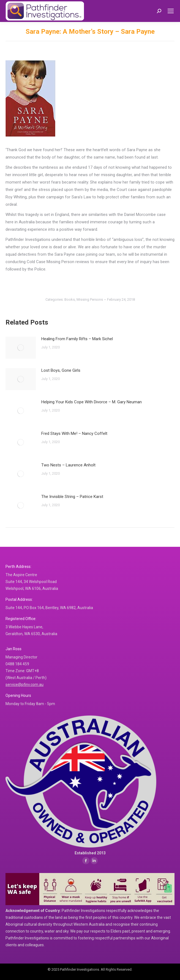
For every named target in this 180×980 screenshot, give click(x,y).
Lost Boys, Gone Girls (61, 370)
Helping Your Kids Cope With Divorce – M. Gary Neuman (92, 402)
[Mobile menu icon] (171, 11)
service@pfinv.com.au (24, 685)
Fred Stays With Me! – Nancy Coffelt (74, 433)
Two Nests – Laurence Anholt (68, 465)
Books (70, 299)
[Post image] (21, 348)
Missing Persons (90, 299)
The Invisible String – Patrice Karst (72, 497)
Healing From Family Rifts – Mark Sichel (77, 339)
